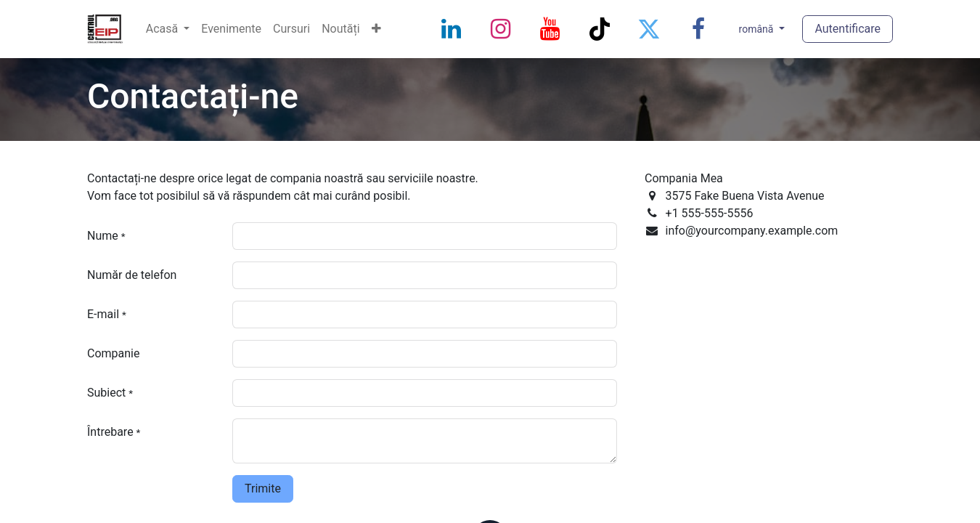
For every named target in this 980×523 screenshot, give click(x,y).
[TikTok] (600, 29)
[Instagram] (501, 29)
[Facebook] (698, 29)
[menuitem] (168, 29)
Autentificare (848, 29)
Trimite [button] (263, 488)
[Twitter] (649, 29)
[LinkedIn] (452, 29)
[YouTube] (550, 29)
